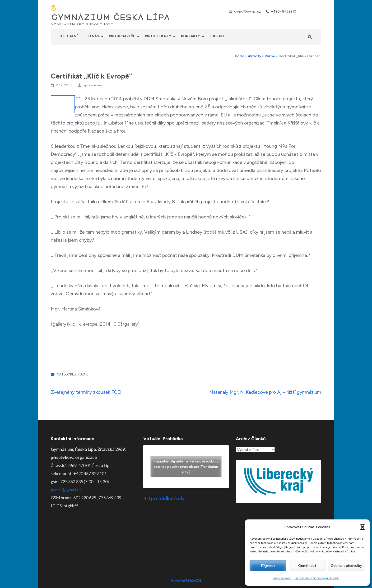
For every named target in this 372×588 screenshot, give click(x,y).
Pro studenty (158, 36)
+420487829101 (284, 12)
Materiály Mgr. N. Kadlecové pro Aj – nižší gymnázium (265, 392)
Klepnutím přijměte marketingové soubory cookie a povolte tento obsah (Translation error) (186, 467)
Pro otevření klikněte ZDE (186, 544)
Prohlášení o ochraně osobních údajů (317, 578)
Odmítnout (307, 566)
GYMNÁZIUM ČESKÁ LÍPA (110, 18)
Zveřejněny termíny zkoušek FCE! (86, 392)
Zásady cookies (282, 578)
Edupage (217, 36)
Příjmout (268, 566)
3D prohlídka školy (164, 498)
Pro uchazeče (122, 36)
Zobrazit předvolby (346, 566)
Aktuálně (69, 36)
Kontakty (190, 36)
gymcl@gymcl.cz (247, 12)
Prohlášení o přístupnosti (222, 581)
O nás (94, 36)
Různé (83, 374)
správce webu (94, 85)
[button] (363, 527)
